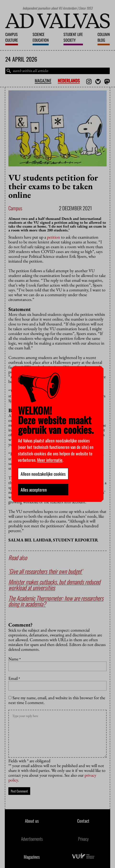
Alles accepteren (34, 490)
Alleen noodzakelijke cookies (43, 474)
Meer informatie (50, 460)
